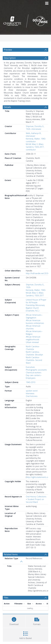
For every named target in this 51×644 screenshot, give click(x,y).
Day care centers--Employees (34, 377)
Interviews (30, 393)
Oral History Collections (36, 497)
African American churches (33, 327)
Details (7, 107)
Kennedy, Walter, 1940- (36, 290)
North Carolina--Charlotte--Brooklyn (34, 353)
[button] (37, 621)
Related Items (11, 554)
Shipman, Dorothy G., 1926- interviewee (35, 128)
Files (6, 598)
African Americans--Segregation (34, 316)
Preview (8, 50)
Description (10, 58)
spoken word (32, 391)
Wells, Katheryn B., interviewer (34, 135)
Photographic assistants (36, 370)
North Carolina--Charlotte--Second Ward (34, 360)
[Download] (14, 621)
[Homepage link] (26, 20)
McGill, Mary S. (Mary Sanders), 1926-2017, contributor (35, 147)
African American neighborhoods (33, 338)
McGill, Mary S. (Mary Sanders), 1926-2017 (35, 294)
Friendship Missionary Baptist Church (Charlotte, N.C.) (35, 308)
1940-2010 (31, 382)
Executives (30, 367)
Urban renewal (32, 342)
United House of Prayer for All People (36, 301)
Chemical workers (34, 373)
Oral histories (32, 396)
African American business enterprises (35, 322)
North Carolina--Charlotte (33, 348)
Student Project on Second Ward (35, 501)
